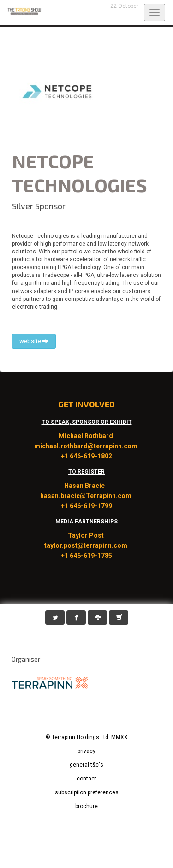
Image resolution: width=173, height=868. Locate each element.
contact (86, 779)
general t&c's (86, 765)
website (34, 341)
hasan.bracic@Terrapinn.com (86, 496)
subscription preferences (87, 792)
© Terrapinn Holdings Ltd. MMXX (87, 737)
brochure (86, 806)
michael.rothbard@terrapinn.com (86, 446)
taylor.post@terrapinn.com (86, 545)
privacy (86, 751)
